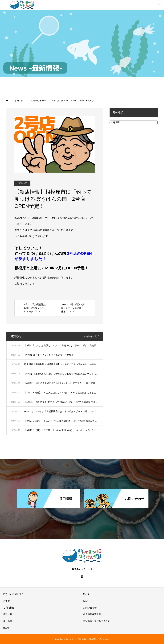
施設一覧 (8, 614)
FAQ (85, 601)
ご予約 (7, 601)
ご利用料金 (9, 608)
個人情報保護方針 (92, 614)
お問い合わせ (90, 608)
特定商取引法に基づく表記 (97, 621)
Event (86, 594)
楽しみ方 (8, 621)
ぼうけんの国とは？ (13, 594)
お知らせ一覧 (90, 336)
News (6, 628)
